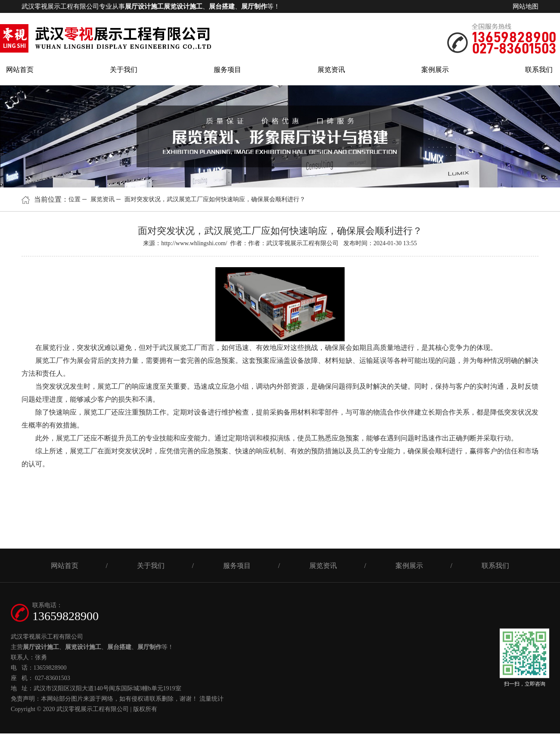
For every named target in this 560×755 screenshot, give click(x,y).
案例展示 (435, 70)
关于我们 (124, 70)
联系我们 (539, 70)
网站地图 (526, 6)
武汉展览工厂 (180, 348)
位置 (75, 199)
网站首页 (20, 70)
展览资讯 (331, 70)
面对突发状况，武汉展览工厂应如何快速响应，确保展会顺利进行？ (215, 199)
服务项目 (227, 70)
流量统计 (212, 699)
